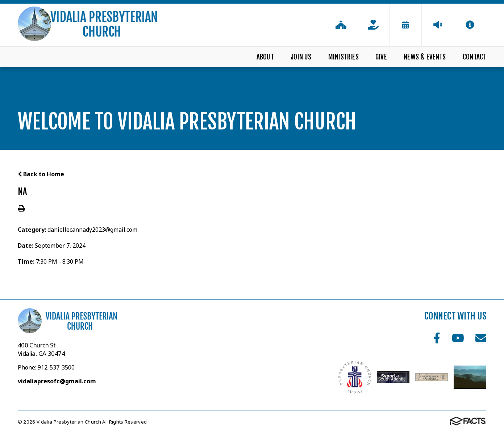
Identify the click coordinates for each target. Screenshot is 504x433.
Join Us (301, 57)
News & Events (425, 57)
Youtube (458, 338)
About (265, 57)
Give (381, 57)
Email (481, 338)
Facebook (437, 338)
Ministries (343, 57)
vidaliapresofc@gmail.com (57, 381)
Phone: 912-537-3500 (46, 367)
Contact (474, 57)
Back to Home (41, 174)
